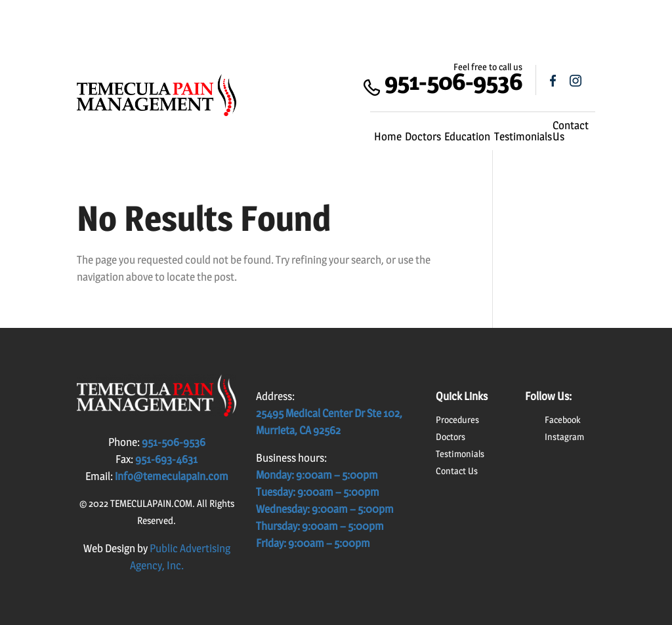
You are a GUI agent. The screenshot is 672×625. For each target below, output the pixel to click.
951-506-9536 (453, 81)
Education (467, 136)
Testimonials (523, 136)
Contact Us (571, 131)
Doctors (423, 136)
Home (388, 136)
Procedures (457, 419)
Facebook (563, 419)
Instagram (564, 436)
